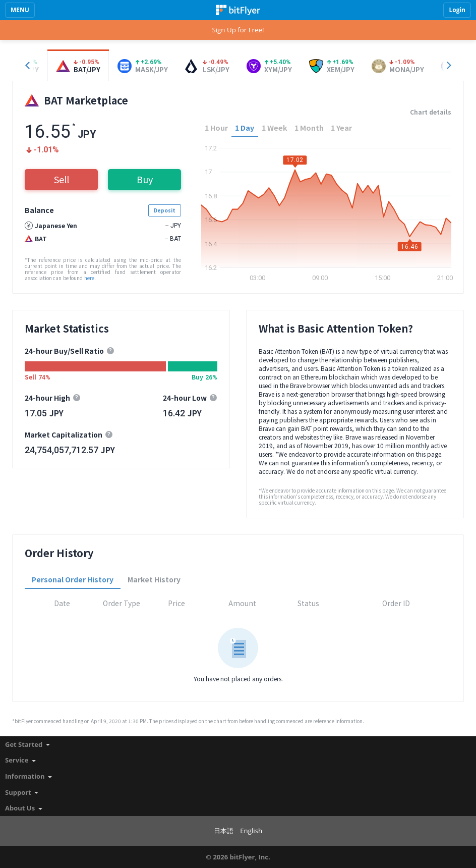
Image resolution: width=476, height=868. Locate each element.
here (89, 278)
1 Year (341, 127)
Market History (154, 579)
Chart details (431, 112)
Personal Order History (73, 579)
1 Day (245, 127)
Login (457, 10)
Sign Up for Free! (238, 30)
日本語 (224, 831)
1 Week (275, 127)
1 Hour (216, 127)
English (251, 831)
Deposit (165, 210)
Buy (145, 179)
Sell (62, 179)
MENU (20, 10)
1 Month (309, 127)
